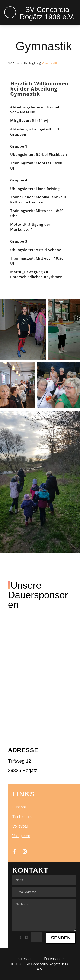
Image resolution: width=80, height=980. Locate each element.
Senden (61, 938)
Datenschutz (54, 959)
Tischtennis (22, 817)
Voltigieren (21, 836)
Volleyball (20, 826)
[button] (23, 329)
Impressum (25, 959)
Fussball (20, 807)
